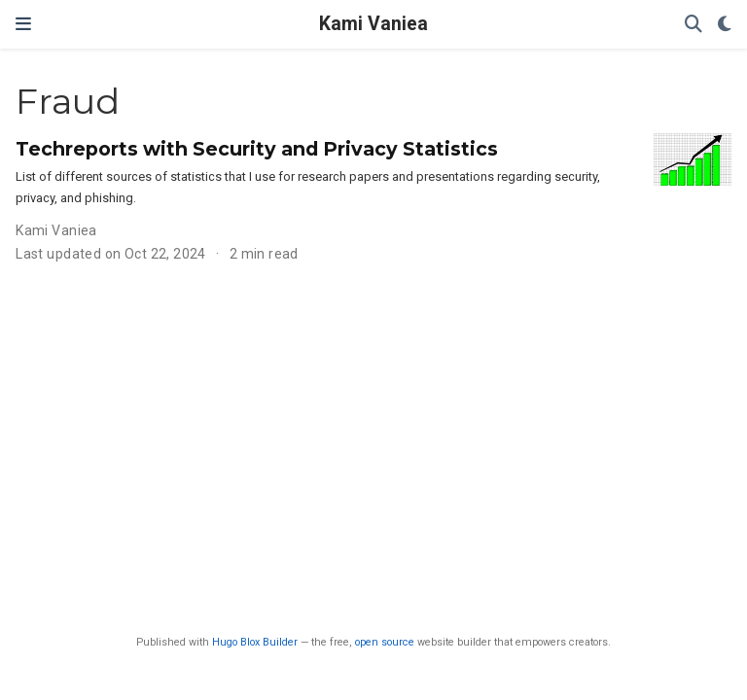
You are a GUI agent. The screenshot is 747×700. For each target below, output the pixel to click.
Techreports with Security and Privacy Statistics (257, 149)
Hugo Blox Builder (255, 642)
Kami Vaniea (373, 24)
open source (385, 642)
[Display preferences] (725, 25)
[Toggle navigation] (23, 24)
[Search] (694, 25)
